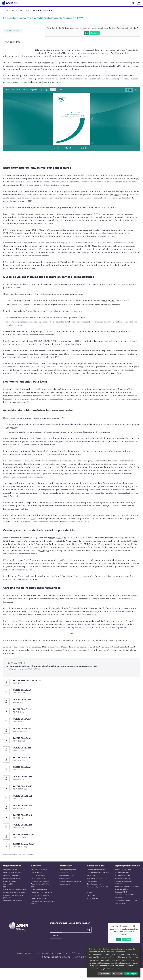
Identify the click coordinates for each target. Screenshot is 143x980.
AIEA (13, 628)
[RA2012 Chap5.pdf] (71, 737)
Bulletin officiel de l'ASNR (16, 879)
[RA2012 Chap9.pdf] (71, 775)
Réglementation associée (16, 907)
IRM (81, 477)
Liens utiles (90, 902)
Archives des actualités (68, 882)
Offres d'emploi (45, 965)
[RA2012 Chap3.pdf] (71, 718)
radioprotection (49, 63)
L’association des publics (15, 882)
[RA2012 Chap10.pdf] (71, 785)
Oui (83, 33)
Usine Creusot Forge (41, 905)
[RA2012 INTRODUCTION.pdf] (71, 689)
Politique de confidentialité (56, 969)
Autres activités (95, 872)
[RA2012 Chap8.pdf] (71, 766)
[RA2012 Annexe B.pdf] (71, 852)
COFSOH (21, 233)
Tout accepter (131, 974)
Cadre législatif (12, 890)
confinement (113, 300)
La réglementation (13, 876)
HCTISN (89, 899)
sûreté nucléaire (110, 50)
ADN (55, 522)
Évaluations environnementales (18, 896)
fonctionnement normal (108, 220)
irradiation (73, 445)
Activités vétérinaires (120, 888)
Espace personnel (26, 965)
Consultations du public (15, 885)
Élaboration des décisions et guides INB (17, 903)
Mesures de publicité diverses (17, 899)
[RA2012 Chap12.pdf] (71, 804)
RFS (8, 893)
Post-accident (91, 888)
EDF (51, 341)
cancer (98, 506)
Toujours (91, 33)
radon (109, 435)
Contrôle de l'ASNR (40, 882)
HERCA (40, 615)
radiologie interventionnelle (109, 428)
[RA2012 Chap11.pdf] (71, 795)
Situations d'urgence (93, 885)
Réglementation (16, 872)
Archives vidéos (65, 885)
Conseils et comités (93, 890)
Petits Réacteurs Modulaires (43, 890)
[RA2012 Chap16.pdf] (71, 833)
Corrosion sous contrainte (42, 902)
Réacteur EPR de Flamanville (44, 899)
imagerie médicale (20, 467)
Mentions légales (81, 969)
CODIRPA (97, 246)
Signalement (62, 965)
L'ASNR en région (40, 879)
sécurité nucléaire (87, 214)
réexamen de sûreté (62, 344)
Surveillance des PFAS (41, 896)
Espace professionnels (121, 874)
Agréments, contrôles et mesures (121, 897)
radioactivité (52, 506)
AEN (130, 624)
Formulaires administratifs (122, 907)
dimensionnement (64, 354)
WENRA (99, 612)
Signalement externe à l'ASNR (124, 913)
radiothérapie (108, 66)
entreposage (72, 554)
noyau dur (127, 195)
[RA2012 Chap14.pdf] (71, 814)
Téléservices (117, 910)
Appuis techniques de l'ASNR (97, 893)
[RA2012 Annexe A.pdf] (71, 843)
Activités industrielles (120, 885)
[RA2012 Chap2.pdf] (71, 708)
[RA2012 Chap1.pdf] (71, 698)
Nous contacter (65, 890)
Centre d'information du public (71, 888)
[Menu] (139, 3)
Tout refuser (117, 974)
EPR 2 (35, 893)
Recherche (90, 882)
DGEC (17, 544)
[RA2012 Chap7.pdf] (71, 756)
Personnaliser (104, 974)
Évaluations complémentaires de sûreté (44, 909)
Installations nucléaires (121, 879)
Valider (57, 947)
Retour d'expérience (120, 901)
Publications (64, 879)
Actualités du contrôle (41, 876)
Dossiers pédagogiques (68, 876)
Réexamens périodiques (42, 888)
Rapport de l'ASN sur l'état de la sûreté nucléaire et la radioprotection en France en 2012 (57, 673)
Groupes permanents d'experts (97, 879)
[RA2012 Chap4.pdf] (71, 727)
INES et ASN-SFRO (40, 885)
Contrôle (38, 872)
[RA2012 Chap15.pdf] (71, 824)
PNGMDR (12, 547)
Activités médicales (120, 882)
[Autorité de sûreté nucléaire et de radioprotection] (11, 3)
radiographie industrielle (21, 431)
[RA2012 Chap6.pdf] (71, 746)
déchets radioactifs (60, 541)
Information (66, 872)
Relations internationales (95, 876)
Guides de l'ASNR (13, 888)
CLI (87, 896)
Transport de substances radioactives (121, 892)
